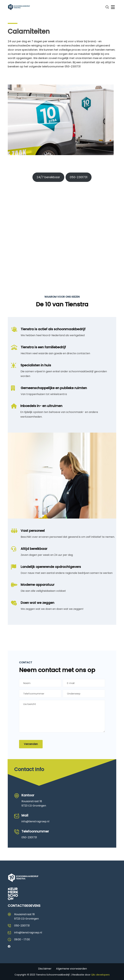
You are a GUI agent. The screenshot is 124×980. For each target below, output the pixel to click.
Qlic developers (100, 975)
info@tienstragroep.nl (35, 821)
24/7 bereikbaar (48, 177)
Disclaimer (45, 969)
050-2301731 (79, 177)
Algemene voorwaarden (71, 969)
